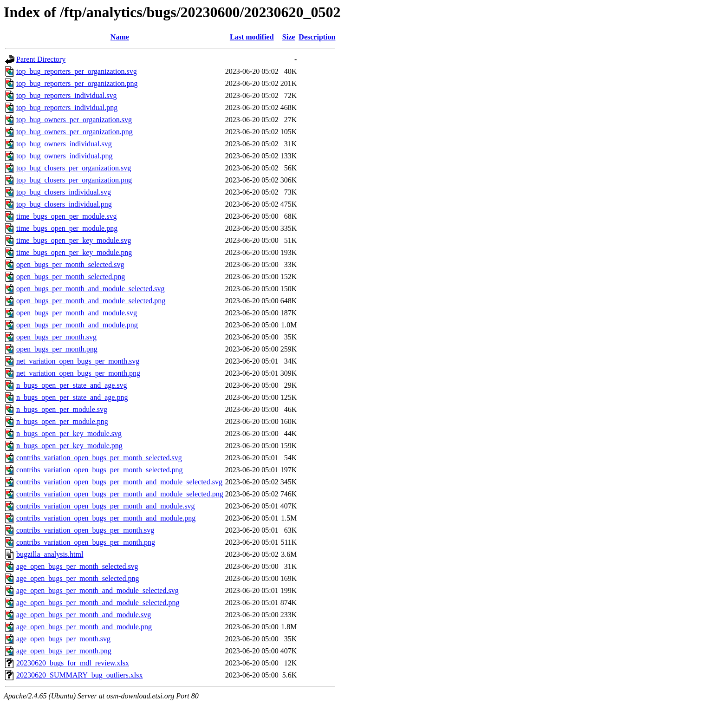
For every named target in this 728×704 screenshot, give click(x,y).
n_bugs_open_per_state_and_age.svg (72, 385)
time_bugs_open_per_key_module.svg (74, 240)
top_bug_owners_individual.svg (64, 144)
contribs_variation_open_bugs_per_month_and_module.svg (105, 506)
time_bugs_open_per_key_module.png (74, 252)
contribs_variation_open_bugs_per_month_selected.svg (99, 458)
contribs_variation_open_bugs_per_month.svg (85, 530)
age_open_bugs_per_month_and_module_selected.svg (97, 590)
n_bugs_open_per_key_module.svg (69, 433)
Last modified (252, 37)
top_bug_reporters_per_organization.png (77, 83)
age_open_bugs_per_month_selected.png (78, 578)
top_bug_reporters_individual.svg (66, 95)
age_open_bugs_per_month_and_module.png (84, 627)
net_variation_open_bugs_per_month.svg (78, 361)
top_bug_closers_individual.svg (64, 192)
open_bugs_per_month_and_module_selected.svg (91, 289)
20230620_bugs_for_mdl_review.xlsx (73, 663)
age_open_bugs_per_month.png (64, 651)
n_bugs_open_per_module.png (62, 421)
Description (317, 37)
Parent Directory (41, 59)
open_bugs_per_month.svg (56, 337)
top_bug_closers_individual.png (64, 204)
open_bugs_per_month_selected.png (71, 277)
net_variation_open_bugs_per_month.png (78, 373)
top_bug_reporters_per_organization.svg (77, 71)
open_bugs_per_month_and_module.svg (77, 313)
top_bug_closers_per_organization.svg (74, 168)
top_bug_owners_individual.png (65, 156)
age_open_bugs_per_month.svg (63, 639)
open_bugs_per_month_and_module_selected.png (91, 301)
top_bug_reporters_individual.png (67, 108)
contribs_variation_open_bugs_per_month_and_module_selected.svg (119, 482)
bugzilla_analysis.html (50, 554)
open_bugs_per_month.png (57, 349)
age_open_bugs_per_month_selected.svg (77, 566)
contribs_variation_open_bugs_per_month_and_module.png (106, 518)
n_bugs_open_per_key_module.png (69, 446)
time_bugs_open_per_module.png (67, 228)
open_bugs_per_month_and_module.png (77, 325)
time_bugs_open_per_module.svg (66, 216)
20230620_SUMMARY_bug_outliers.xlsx (79, 675)
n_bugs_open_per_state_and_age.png (72, 397)
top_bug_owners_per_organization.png (75, 132)
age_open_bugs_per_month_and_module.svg (84, 615)
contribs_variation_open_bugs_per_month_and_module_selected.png (120, 494)
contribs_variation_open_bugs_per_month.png (86, 542)
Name (120, 37)
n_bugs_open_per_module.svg (62, 409)
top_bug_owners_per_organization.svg (74, 120)
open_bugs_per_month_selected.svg (70, 264)
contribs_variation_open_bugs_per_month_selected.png (100, 470)
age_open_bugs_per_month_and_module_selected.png (98, 603)
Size (289, 37)
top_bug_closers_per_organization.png (74, 180)
